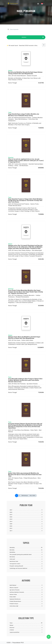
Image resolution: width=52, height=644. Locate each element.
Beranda (22, 15)
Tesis (11, 623)
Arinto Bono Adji (14, 606)
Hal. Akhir (33, 495)
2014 (11, 521)
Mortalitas (12, 557)
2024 (11, 526)
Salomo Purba (13, 594)
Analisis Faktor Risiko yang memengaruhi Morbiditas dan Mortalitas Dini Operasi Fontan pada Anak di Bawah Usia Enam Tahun (25, 475)
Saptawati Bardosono (15, 599)
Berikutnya (25, 495)
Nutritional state (14, 561)
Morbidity (12, 548)
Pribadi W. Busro (14, 604)
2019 (11, 528)
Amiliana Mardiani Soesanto (17, 592)
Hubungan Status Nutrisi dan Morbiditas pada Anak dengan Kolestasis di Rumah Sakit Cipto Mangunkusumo (24, 337)
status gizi (12, 559)
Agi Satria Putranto (15, 590)
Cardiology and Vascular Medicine (19, 568)
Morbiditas (12, 552)
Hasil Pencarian (29, 15)
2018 (11, 519)
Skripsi (12, 625)
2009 (11, 524)
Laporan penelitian (15, 632)
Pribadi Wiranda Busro (15, 601)
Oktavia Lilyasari (14, 588)
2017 (11, 531)
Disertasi (12, 628)
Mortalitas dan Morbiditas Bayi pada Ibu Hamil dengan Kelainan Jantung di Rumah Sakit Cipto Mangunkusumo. (25, 73)
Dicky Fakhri (13, 597)
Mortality (12, 550)
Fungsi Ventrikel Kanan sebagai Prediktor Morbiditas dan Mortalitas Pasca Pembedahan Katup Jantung (24, 115)
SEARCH (24, 38)
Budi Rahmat (13, 585)
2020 (11, 517)
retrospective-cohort (15, 564)
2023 (11, 512)
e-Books (12, 630)
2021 (11, 510)
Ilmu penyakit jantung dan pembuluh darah (21, 555)
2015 (11, 515)
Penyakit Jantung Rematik (16, 566)
